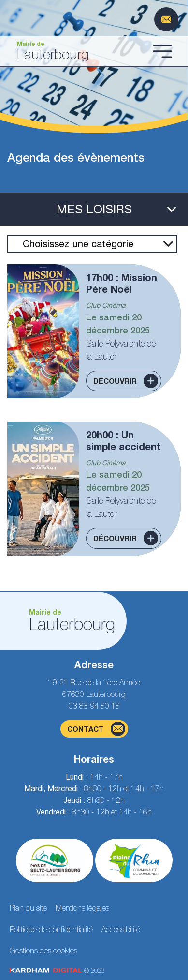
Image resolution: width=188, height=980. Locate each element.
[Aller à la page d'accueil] (78, 51)
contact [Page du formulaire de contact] (96, 729)
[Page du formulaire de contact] (166, 19)
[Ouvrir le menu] (162, 51)
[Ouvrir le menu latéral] (94, 209)
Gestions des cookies (43, 950)
